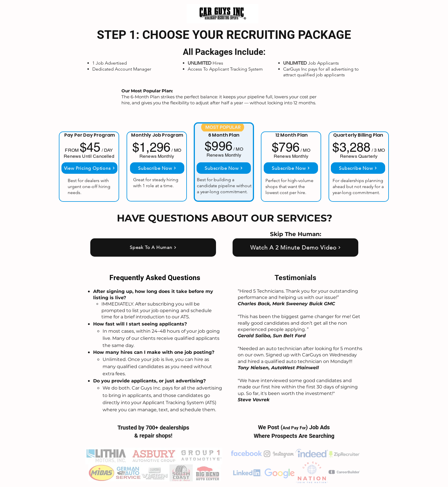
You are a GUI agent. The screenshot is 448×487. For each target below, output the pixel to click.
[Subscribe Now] (157, 168)
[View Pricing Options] (89, 168)
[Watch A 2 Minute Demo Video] (295, 248)
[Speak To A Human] (153, 248)
